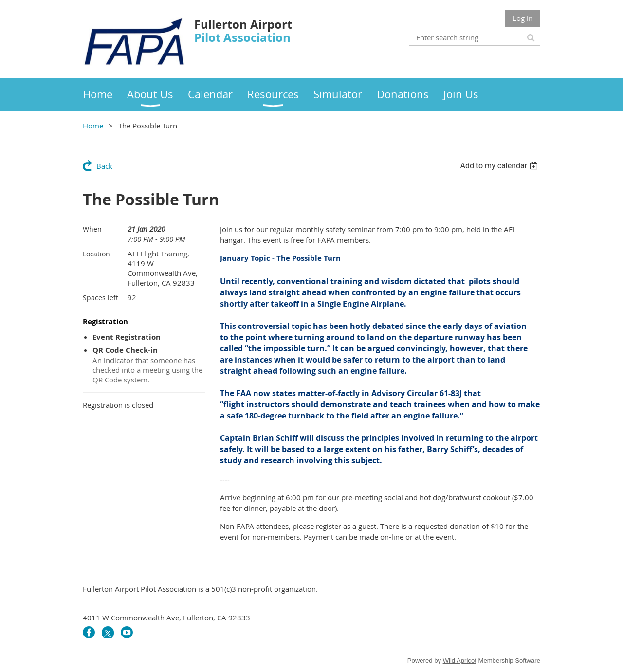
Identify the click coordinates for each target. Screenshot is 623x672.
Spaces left (101, 298)
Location (96, 254)
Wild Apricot (460, 661)
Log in (523, 18)
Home (93, 126)
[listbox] (500, 166)
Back (104, 166)
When (92, 229)
